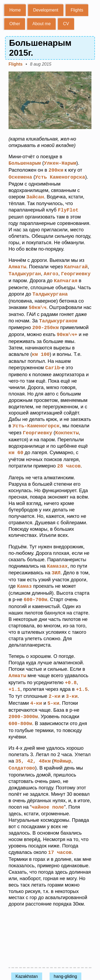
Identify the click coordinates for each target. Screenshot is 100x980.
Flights (77, 10)
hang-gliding (65, 967)
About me (42, 24)
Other (15, 24)
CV (66, 24)
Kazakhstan (27, 967)
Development (46, 10)
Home (15, 10)
